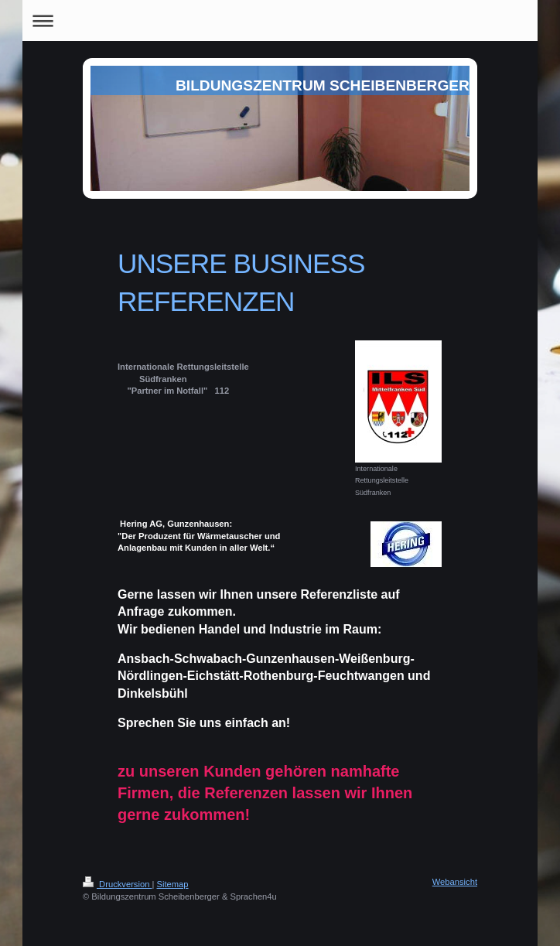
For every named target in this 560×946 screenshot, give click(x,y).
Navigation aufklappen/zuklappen (280, 20)
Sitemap (173, 884)
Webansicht (455, 882)
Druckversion (118, 884)
